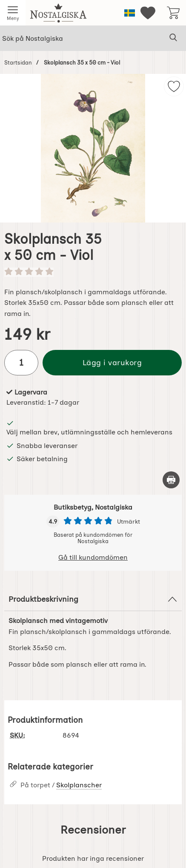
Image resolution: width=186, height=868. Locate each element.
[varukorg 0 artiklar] (173, 13)
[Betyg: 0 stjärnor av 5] (93, 272)
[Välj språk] (130, 13)
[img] (174, 86)
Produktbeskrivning (93, 599)
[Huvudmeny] (13, 13)
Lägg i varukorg (112, 362)
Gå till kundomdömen (93, 557)
